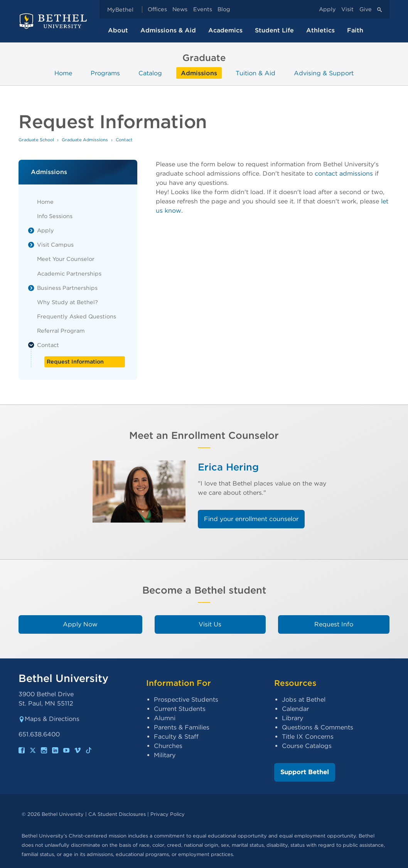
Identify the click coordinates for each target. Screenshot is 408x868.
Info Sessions (55, 216)
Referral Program (61, 331)
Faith (355, 30)
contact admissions (344, 173)
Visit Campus (55, 244)
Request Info (334, 624)
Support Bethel (305, 772)
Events (203, 9)
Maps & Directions (49, 719)
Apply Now (80, 624)
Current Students (180, 709)
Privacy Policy (168, 814)
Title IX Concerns (308, 737)
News (180, 9)
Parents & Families (182, 727)
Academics (225, 30)
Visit (347, 9)
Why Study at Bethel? (67, 302)
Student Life (274, 30)
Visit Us (210, 624)
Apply (327, 9)
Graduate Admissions (85, 140)
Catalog (150, 73)
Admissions (199, 73)
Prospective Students (186, 700)
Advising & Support (324, 73)
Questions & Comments (318, 727)
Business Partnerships (67, 288)
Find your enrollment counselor (251, 519)
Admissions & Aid (168, 30)
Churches (168, 746)
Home (63, 73)
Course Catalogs (307, 746)
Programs (105, 73)
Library (293, 718)
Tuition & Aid (255, 73)
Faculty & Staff (176, 737)
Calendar (295, 709)
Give (366, 9)
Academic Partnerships (69, 273)
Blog (224, 9)
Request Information (75, 361)
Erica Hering (228, 467)
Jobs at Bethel (304, 700)
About (118, 30)
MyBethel (120, 9)
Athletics (320, 30)
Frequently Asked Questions (77, 316)
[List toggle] (31, 230)
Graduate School (36, 140)
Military (165, 755)
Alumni (165, 718)
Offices (157, 9)
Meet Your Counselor (66, 259)
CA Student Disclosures (117, 814)
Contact (48, 345)
